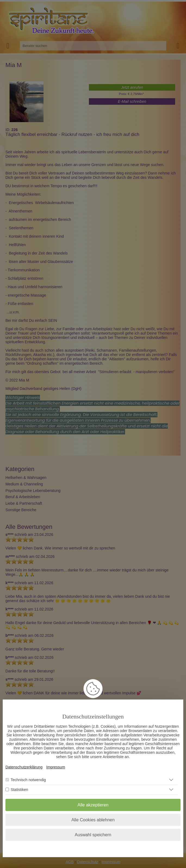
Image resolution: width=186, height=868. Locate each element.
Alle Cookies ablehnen (93, 820)
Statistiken (19, 790)
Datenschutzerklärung (24, 767)
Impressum (56, 767)
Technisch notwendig (28, 780)
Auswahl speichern (93, 835)
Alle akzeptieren (93, 805)
